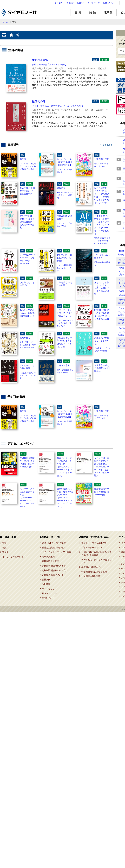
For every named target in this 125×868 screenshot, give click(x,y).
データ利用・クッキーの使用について (97, 561)
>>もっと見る (106, 145)
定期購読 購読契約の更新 (54, 566)
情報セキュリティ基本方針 (94, 543)
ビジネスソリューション (14, 557)
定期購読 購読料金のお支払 (55, 570)
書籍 (4, 543)
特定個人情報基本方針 (92, 567)
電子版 (108, 13)
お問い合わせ (109, 3)
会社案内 (59, 3)
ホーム (5, 22)
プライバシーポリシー (92, 548)
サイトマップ (94, 3)
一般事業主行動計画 (91, 576)
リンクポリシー (49, 593)
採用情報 (70, 3)
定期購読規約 (48, 557)
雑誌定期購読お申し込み (54, 548)
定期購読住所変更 (50, 561)
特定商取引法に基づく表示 (94, 572)
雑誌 (4, 548)
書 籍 (78, 13)
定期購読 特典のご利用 (53, 575)
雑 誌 (93, 13)
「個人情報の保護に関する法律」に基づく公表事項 (97, 554)
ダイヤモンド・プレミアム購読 (57, 552)
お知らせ (81, 3)
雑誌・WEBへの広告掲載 (54, 543)
